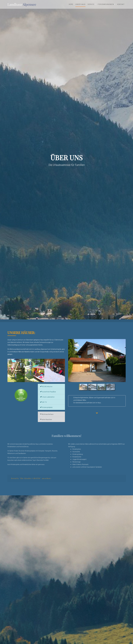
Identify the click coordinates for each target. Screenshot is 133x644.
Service (91, 4)
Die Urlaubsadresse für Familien (67, 165)
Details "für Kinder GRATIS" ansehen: (31, 478)
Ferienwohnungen (106, 4)
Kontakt (121, 4)
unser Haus (80, 4)
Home (71, 4)
